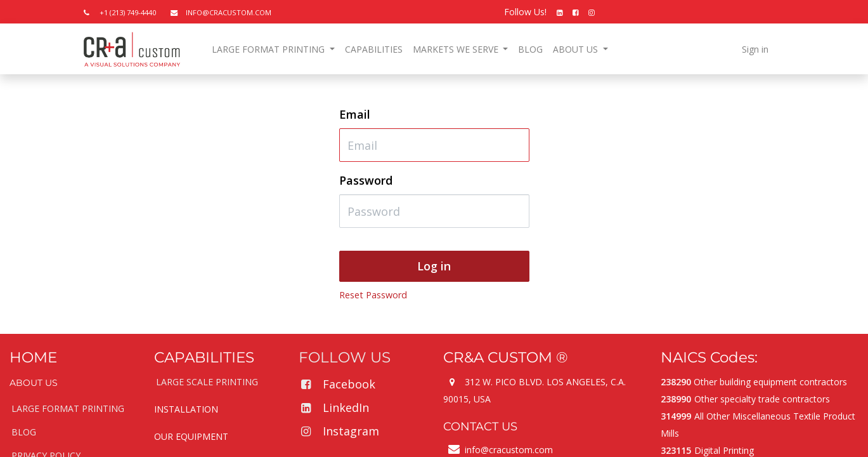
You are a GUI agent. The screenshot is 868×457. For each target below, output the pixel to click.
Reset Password (373, 295)
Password (366, 180)
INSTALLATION (186, 409)
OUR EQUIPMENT (191, 436)
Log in (434, 266)
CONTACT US (480, 427)
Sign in (755, 49)
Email (355, 114)
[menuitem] (374, 49)
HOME (33, 357)
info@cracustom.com (509, 450)
